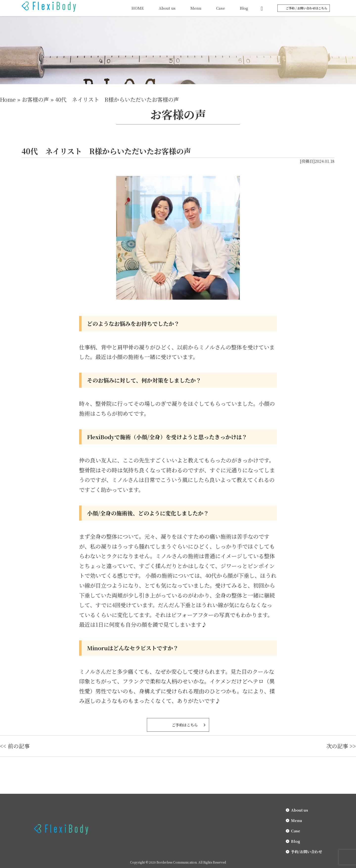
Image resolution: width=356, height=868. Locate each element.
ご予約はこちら (185, 725)
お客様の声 (35, 99)
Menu (196, 8)
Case (221, 8)
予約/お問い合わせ (307, 852)
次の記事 (337, 746)
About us (167, 8)
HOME (138, 8)
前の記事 (19, 746)
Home (8, 99)
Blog (244, 8)
